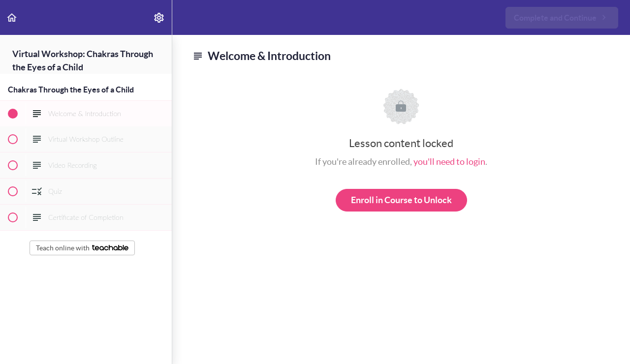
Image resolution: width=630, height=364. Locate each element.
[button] (12, 17)
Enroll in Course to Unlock (401, 200)
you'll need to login (449, 162)
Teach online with (82, 248)
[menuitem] (159, 17)
